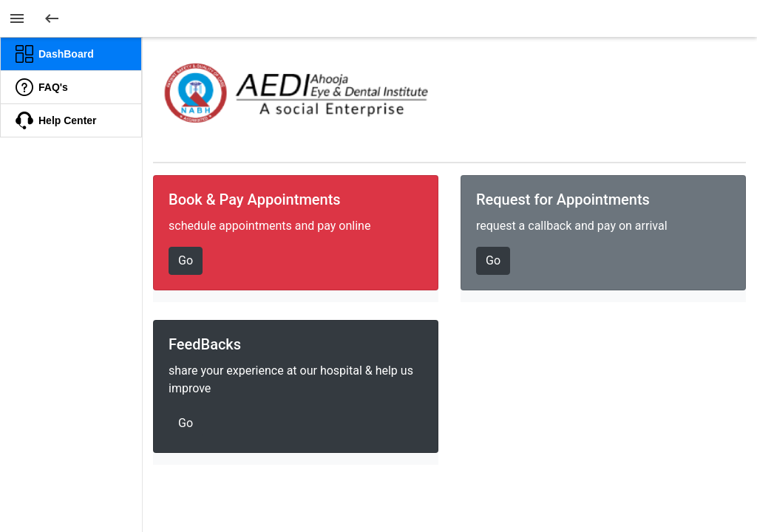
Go (186, 260)
